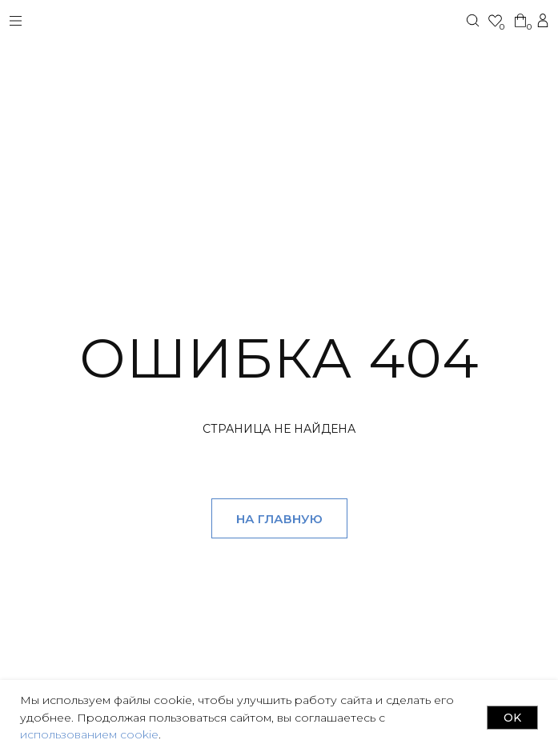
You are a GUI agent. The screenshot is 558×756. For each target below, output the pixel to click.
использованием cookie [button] (89, 734)
